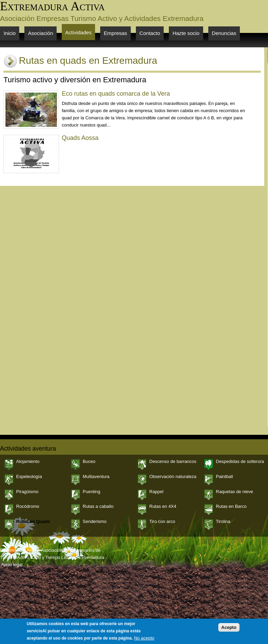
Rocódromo (28, 506)
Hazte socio (186, 33)
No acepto (144, 640)
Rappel (156, 492)
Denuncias (224, 33)
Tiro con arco (162, 521)
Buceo (89, 461)
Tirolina (223, 521)
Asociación (41, 33)
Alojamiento (28, 461)
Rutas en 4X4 (163, 506)
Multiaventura (96, 476)
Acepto (229, 630)
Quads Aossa (80, 138)
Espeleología (29, 476)
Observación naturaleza (173, 476)
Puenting (91, 492)
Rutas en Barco (231, 506)
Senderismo (95, 521)
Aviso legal (12, 565)
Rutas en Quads (33, 521)
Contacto (150, 33)
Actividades (78, 32)
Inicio (10, 33)
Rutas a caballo (98, 506)
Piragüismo (27, 492)
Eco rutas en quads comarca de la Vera (116, 94)
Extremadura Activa (52, 6)
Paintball (224, 476)
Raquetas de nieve (234, 492)
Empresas (116, 33)
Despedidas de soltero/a (240, 461)
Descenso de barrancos (173, 461)
